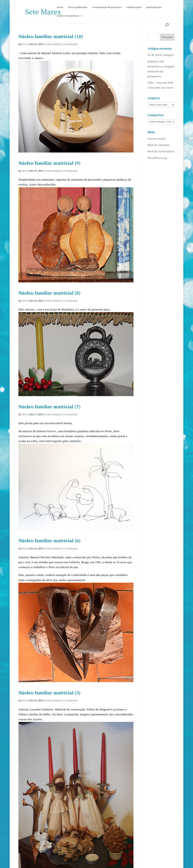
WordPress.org (157, 158)
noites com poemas (68, 16)
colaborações (134, 7)
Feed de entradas (158, 145)
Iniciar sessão (156, 139)
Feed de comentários (161, 151)
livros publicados (78, 7)
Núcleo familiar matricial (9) (50, 163)
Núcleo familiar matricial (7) (50, 407)
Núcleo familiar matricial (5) (50, 693)
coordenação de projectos (107, 7)
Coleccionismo (53, 44)
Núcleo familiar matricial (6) (50, 541)
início (60, 7)
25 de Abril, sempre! (161, 55)
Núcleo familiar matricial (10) (51, 37)
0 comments (71, 44)
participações (154, 7)
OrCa (25, 44)
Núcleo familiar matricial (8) (50, 293)
